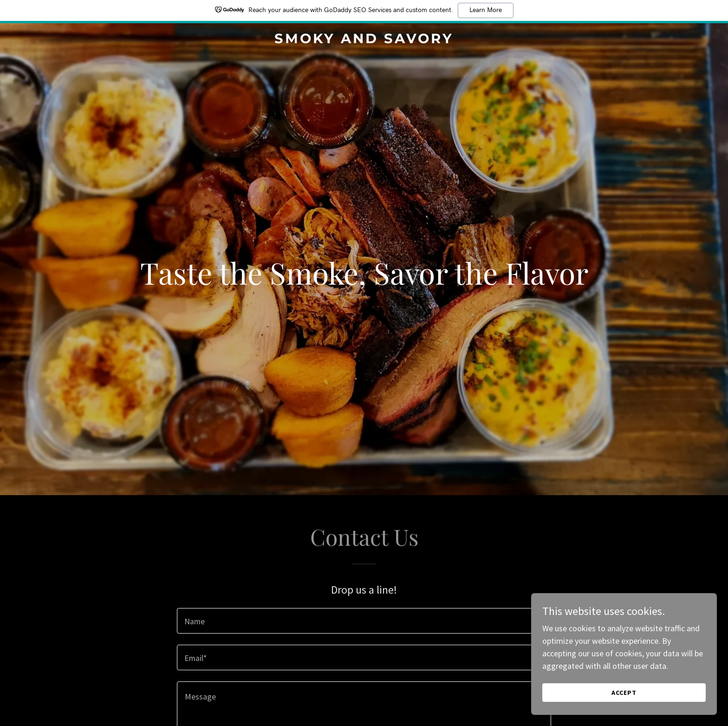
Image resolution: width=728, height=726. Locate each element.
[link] (364, 40)
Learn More (486, 10)
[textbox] (364, 621)
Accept (624, 712)
